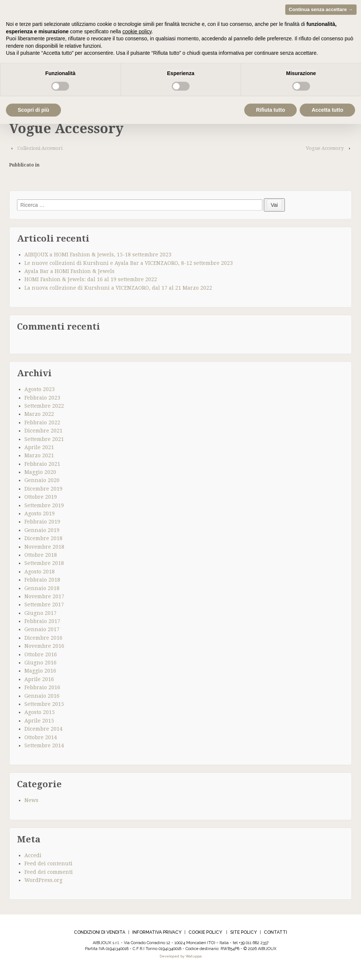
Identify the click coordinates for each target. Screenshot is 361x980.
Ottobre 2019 (41, 499)
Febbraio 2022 (42, 424)
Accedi (33, 857)
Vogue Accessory (325, 150)
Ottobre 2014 (41, 739)
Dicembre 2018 (43, 540)
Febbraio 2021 (42, 466)
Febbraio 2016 (42, 690)
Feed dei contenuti (48, 865)
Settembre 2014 (44, 747)
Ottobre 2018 (41, 557)
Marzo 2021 (39, 458)
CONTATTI (275, 934)
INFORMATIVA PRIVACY (157, 934)
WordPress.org (43, 882)
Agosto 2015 (40, 714)
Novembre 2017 (44, 598)
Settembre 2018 (44, 565)
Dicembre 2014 (43, 731)
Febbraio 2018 (42, 582)
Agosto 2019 (40, 515)
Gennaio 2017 (42, 632)
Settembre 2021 (44, 441)
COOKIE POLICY (205, 934)
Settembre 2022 (44, 408)
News (31, 802)
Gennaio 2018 (42, 590)
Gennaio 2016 (42, 698)
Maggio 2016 (40, 673)
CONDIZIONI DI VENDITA (100, 934)
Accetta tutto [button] (327, 110)
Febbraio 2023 (42, 400)
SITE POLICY (243, 934)
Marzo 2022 (39, 416)
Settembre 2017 (44, 607)
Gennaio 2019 (42, 532)
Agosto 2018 (40, 573)
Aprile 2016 (39, 681)
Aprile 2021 (39, 449)
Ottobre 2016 (41, 656)
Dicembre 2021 (43, 432)
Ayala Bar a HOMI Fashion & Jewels (69, 273)
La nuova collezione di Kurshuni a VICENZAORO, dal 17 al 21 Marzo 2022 (118, 290)
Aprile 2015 (39, 723)
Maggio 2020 (40, 474)
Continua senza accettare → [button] (321, 9)
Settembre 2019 (44, 507)
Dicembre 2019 (43, 491)
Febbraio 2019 (42, 524)
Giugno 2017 (40, 615)
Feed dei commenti (49, 874)
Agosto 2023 (40, 391)
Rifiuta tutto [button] (271, 110)
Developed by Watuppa (181, 958)
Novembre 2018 (44, 549)
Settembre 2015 (44, 706)
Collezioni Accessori (40, 150)
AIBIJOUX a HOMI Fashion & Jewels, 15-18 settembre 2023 (98, 257)
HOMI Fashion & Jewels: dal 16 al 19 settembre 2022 (91, 282)
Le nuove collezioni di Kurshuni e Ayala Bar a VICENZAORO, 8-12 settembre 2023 (129, 265)
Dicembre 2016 (43, 640)
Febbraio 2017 (42, 623)
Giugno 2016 (40, 664)
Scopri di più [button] (33, 110)
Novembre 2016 (44, 648)
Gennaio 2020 (42, 482)
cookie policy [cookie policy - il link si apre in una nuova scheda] (137, 31)
